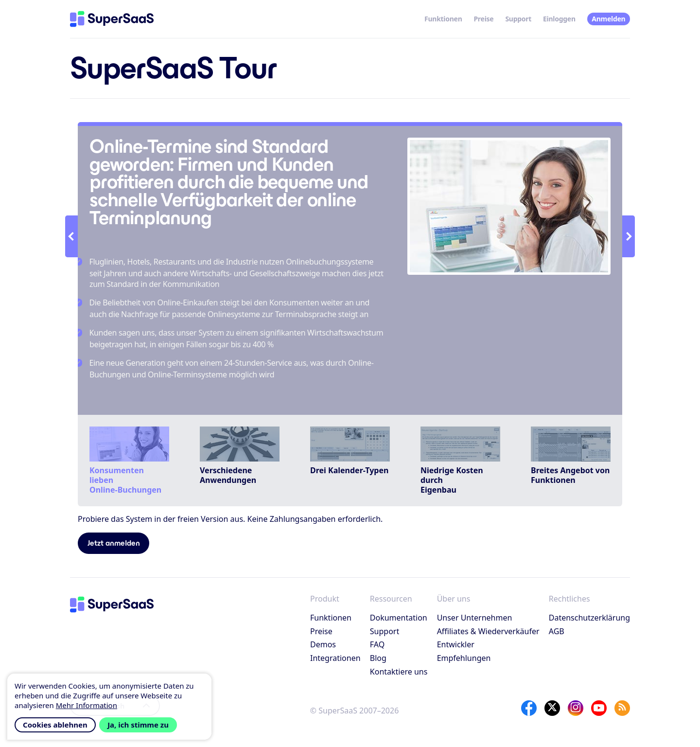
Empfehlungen (464, 658)
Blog (378, 658)
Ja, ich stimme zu (138, 725)
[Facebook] (529, 708)
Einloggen (559, 19)
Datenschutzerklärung (589, 618)
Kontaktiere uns (399, 672)
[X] (552, 708)
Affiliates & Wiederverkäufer (488, 631)
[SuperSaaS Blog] (622, 708)
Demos (323, 644)
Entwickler (456, 644)
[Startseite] (112, 19)
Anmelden (608, 19)
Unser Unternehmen (475, 618)
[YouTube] (599, 708)
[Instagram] (576, 708)
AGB (557, 631)
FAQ (377, 644)
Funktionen (443, 19)
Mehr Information (87, 705)
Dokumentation (399, 618)
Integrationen (335, 658)
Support (518, 19)
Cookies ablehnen (55, 725)
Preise (483, 19)
